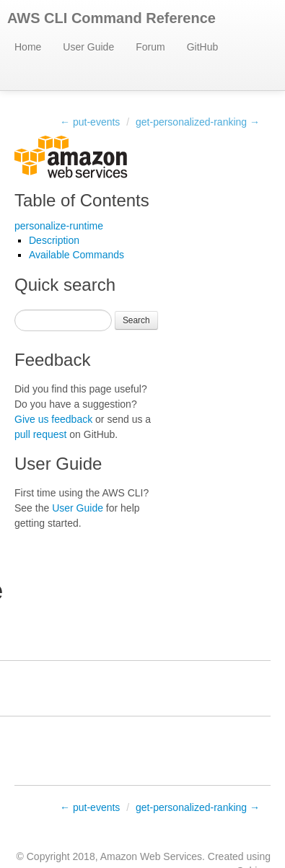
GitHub (203, 47)
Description (54, 240)
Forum (150, 47)
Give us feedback (53, 419)
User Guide (88, 47)
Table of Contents (82, 200)
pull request (40, 434)
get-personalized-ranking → (198, 122)
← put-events (90, 122)
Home (28, 47)
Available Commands (76, 255)
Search (136, 320)
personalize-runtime (59, 226)
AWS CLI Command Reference (111, 18)
